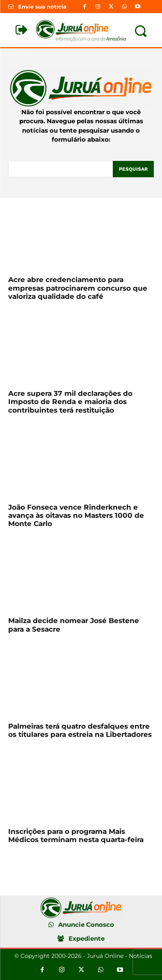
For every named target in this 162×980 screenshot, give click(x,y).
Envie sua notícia (42, 7)
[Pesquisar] (133, 169)
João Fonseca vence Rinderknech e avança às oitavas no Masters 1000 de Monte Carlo (76, 516)
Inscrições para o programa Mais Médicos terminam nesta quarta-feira (76, 835)
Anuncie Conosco (86, 925)
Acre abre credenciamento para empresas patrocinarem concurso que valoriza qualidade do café (78, 288)
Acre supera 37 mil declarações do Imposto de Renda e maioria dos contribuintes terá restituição (70, 402)
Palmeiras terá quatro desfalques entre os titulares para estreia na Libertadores (80, 730)
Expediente (87, 938)
